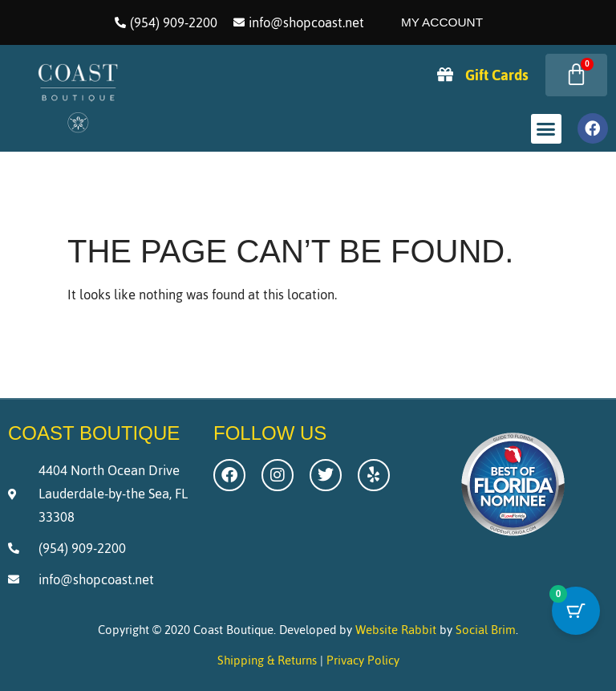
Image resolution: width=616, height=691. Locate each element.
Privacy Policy (363, 660)
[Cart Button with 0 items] (576, 611)
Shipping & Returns (267, 660)
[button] (546, 129)
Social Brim (486, 630)
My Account (442, 22)
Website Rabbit (396, 630)
